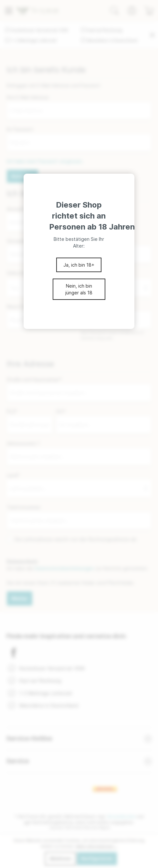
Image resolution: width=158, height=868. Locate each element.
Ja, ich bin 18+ (79, 265)
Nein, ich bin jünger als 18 (79, 289)
